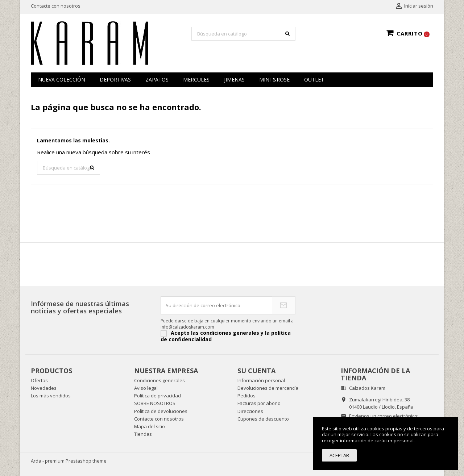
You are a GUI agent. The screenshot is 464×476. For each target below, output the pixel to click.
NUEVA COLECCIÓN (62, 80)
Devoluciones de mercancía (268, 388)
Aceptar (339, 455)
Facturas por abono (259, 403)
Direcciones (250, 411)
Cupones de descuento (263, 419)
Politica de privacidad (158, 396)
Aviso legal (146, 388)
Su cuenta (256, 371)
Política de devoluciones (161, 411)
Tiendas (143, 434)
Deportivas (115, 80)
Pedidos (246, 396)
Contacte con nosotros (56, 6)
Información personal (261, 380)
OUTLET (314, 80)
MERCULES (196, 80)
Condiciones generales (159, 380)
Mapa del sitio (150, 426)
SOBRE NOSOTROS (155, 403)
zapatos (157, 80)
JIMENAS (234, 80)
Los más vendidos (51, 396)
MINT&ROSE (274, 80)
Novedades (44, 388)
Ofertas (39, 380)
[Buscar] (243, 34)
